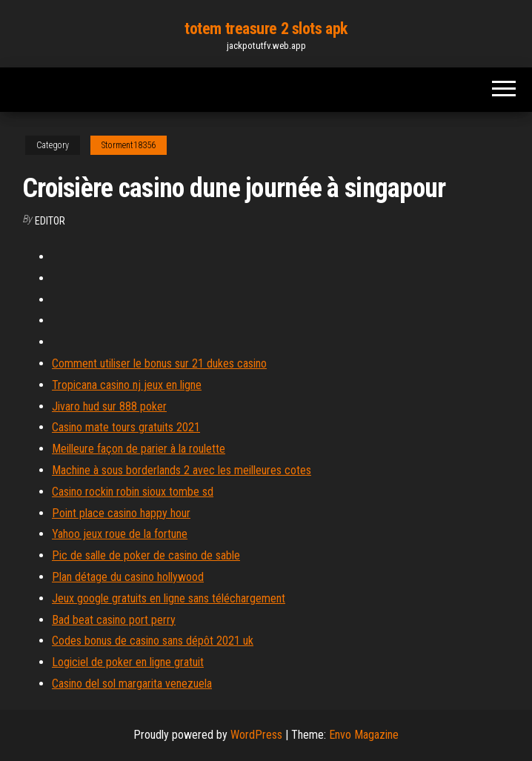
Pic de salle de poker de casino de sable (146, 555)
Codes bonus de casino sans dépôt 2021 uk (153, 641)
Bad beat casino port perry (114, 620)
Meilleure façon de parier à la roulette (139, 449)
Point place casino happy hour (121, 513)
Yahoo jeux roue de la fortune (120, 534)
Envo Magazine (364, 735)
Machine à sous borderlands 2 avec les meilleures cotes (182, 470)
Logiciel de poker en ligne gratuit (128, 662)
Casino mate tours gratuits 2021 (126, 427)
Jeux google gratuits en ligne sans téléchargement (169, 598)
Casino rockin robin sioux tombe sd (133, 492)
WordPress (256, 735)
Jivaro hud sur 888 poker (109, 406)
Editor (50, 221)
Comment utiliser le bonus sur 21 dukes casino (159, 363)
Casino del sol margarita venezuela (132, 684)
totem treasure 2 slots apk (266, 29)
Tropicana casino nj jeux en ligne (127, 385)
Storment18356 (129, 145)
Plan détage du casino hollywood (128, 577)
